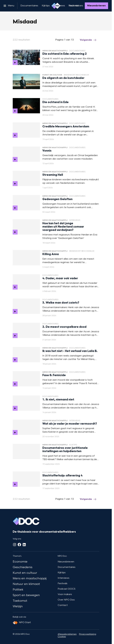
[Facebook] (19, 545)
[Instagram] (15, 545)
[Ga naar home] (56, 6)
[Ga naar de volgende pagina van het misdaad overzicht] (88, 40)
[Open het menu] (9, 6)
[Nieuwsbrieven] (96, 6)
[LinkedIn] (24, 545)
